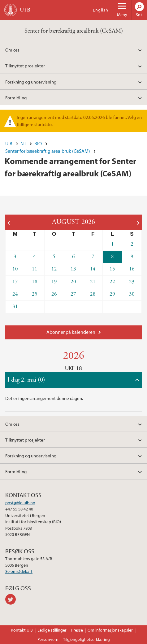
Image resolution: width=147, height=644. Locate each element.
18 (35, 282)
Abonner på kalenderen (71, 332)
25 (35, 294)
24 (15, 294)
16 (132, 269)
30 (132, 294)
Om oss (12, 50)
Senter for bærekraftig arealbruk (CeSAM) (74, 31)
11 (35, 269)
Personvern (48, 639)
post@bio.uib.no (20, 503)
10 (15, 269)
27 (73, 294)
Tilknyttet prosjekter (25, 66)
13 (73, 269)
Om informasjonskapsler (110, 630)
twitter (12, 599)
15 (112, 269)
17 (15, 282)
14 (93, 269)
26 (54, 294)
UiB (9, 143)
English (101, 10)
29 (112, 294)
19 (54, 282)
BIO (38, 143)
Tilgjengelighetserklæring (86, 639)
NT (23, 143)
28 (93, 294)
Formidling (16, 98)
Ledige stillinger (52, 630)
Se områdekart (19, 571)
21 (93, 282)
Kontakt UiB (22, 630)
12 (54, 269)
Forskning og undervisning (31, 82)
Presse (77, 630)
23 (132, 282)
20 (73, 282)
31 (15, 306)
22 (112, 282)
